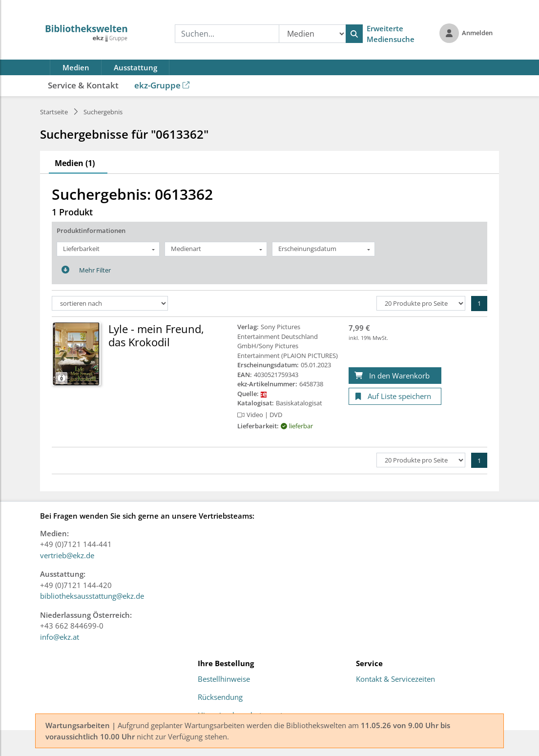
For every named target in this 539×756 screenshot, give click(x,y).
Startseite (54, 112)
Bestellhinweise (224, 679)
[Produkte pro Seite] (421, 303)
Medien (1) (75, 163)
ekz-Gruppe (162, 85)
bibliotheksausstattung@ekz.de (92, 596)
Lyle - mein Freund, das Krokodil (156, 335)
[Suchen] (354, 34)
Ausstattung (135, 67)
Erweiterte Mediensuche (391, 34)
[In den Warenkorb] (395, 376)
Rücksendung (220, 697)
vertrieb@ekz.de (67, 555)
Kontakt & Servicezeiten (395, 679)
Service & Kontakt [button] (83, 85)
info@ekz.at (60, 637)
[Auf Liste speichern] (395, 396)
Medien (76, 67)
